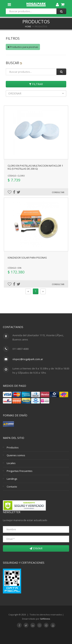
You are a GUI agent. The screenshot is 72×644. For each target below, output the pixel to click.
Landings (12, 479)
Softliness (45, 619)
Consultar (58, 192)
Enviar (36, 548)
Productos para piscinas (23, 47)
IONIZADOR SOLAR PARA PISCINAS (27, 258)
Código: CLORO (16, 176)
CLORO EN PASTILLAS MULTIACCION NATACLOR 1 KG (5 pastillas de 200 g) (35, 167)
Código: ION (14, 268)
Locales (11, 463)
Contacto (12, 487)
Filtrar (36, 84)
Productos (13, 447)
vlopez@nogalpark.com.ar (28, 359)
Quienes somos (16, 455)
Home (28, 27)
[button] (36, 93)
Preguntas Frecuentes (20, 471)
